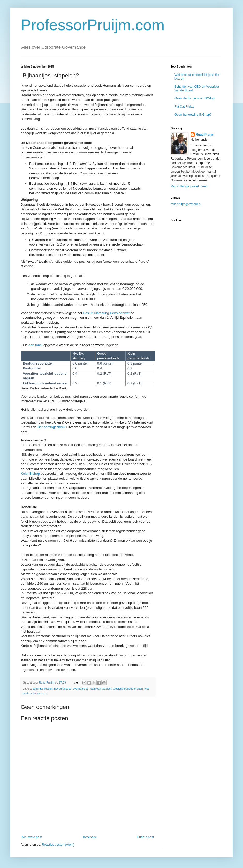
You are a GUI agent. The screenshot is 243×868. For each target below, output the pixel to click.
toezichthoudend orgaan (128, 689)
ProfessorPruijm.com (93, 25)
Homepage (89, 837)
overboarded (81, 689)
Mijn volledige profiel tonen (189, 186)
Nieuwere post (32, 837)
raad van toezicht (101, 689)
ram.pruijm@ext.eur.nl (186, 204)
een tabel (36, 345)
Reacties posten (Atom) (58, 845)
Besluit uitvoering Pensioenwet (106, 313)
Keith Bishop (30, 474)
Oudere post (145, 837)
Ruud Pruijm (205, 135)
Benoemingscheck (51, 427)
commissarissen (43, 689)
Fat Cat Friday (184, 107)
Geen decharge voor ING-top (195, 98)
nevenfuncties (63, 689)
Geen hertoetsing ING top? (193, 115)
